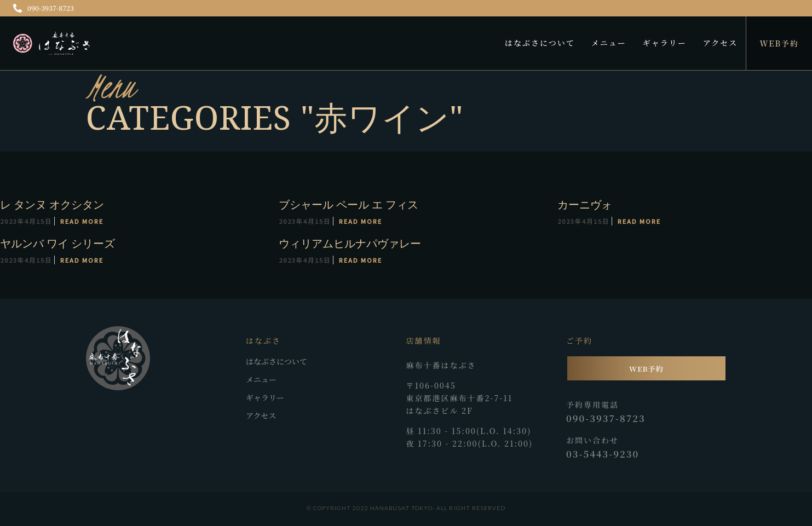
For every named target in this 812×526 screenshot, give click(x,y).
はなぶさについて (540, 43)
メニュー (609, 43)
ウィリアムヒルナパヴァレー (349, 243)
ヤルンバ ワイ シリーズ (57, 243)
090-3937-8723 (44, 8)
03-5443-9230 (603, 454)
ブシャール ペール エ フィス (348, 204)
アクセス (721, 43)
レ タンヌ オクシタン (52, 204)
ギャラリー (665, 43)
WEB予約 (779, 43)
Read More (82, 221)
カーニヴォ (584, 204)
